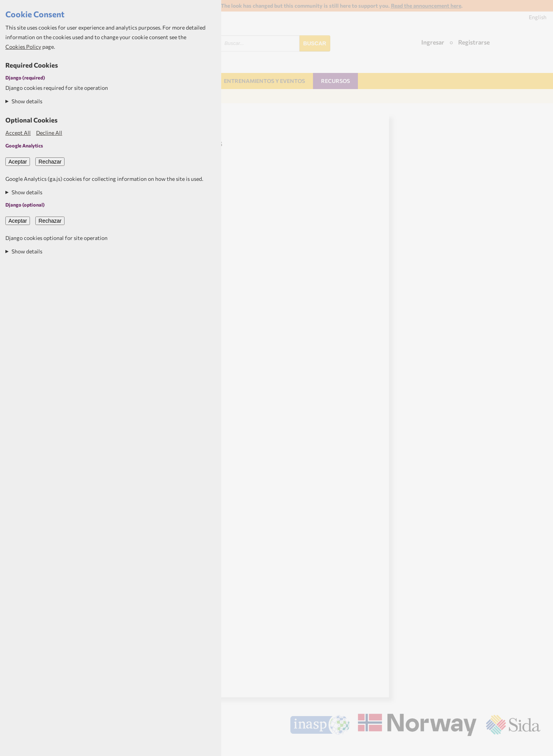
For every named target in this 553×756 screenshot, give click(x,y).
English (538, 17)
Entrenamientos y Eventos (264, 81)
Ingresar (433, 42)
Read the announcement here (426, 6)
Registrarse (474, 42)
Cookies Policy (23, 47)
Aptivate (534, 747)
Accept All (18, 133)
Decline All (49, 133)
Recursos (335, 81)
